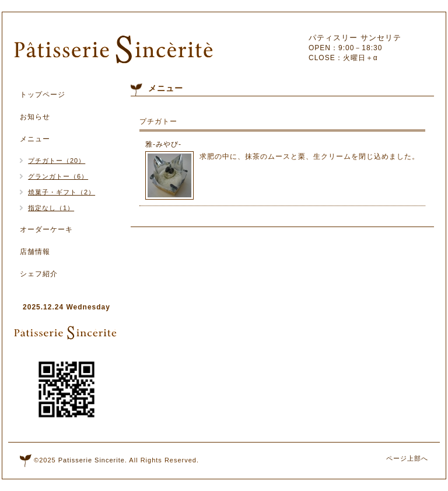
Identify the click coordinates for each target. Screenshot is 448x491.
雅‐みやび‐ (163, 144)
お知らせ (35, 117)
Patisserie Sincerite (92, 460)
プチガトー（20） (57, 161)
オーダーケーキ (46, 229)
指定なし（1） (51, 208)
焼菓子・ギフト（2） (62, 192)
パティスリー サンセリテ (355, 38)
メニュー (35, 139)
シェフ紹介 (39, 274)
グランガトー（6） (58, 176)
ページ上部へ (407, 458)
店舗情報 (35, 252)
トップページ (43, 95)
